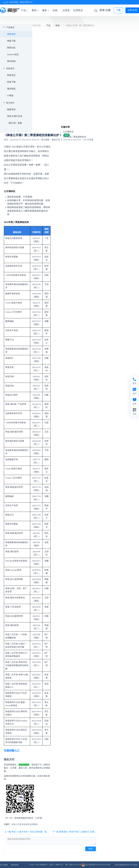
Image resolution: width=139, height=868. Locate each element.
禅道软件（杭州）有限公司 (51, 865)
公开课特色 (68, 132)
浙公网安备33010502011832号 (96, 865)
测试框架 (11, 89)
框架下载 (11, 82)
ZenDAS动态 (13, 54)
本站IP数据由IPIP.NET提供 (126, 865)
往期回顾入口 (12, 751)
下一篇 (75, 832)
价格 (55, 10)
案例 (35, 10)
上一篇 (27, 832)
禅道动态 (11, 34)
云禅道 (66, 10)
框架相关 (10, 68)
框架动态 (11, 75)
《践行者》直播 (14, 123)
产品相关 (10, 27)
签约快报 (11, 61)
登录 (91, 849)
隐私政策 (15, 865)
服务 (46, 10)
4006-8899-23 (26, 2)
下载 (118, 10)
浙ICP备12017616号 (73, 865)
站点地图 (4, 865)
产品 (25, 10)
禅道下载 (11, 41)
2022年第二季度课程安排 (75, 137)
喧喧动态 (11, 48)
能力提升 (10, 103)
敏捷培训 (11, 109)
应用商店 (78, 10)
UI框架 (10, 95)
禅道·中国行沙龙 (15, 116)
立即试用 (132, 10)
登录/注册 (105, 10)
